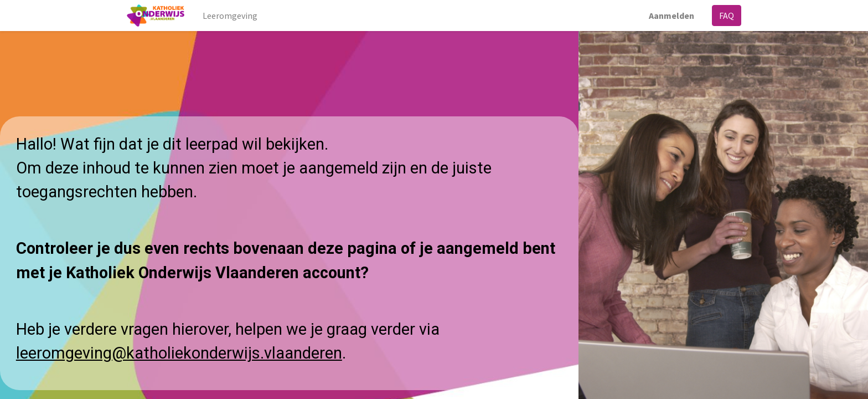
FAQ (727, 16)
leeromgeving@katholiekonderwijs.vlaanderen (179, 353)
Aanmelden (671, 16)
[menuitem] (230, 16)
